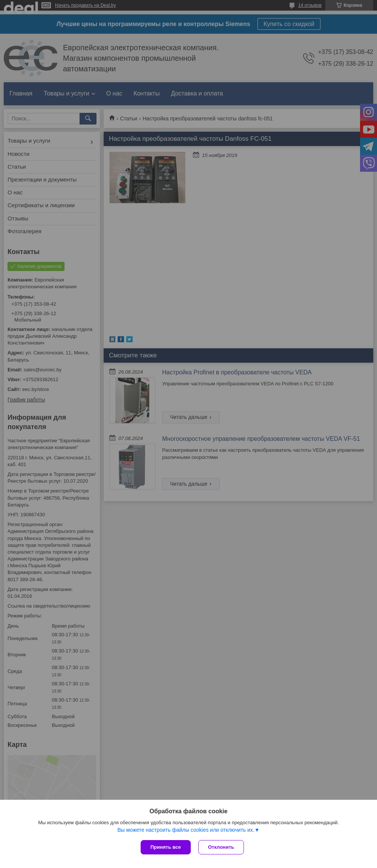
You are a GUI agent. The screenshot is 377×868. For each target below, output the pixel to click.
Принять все (166, 847)
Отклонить (221, 847)
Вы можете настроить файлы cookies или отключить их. (186, 830)
